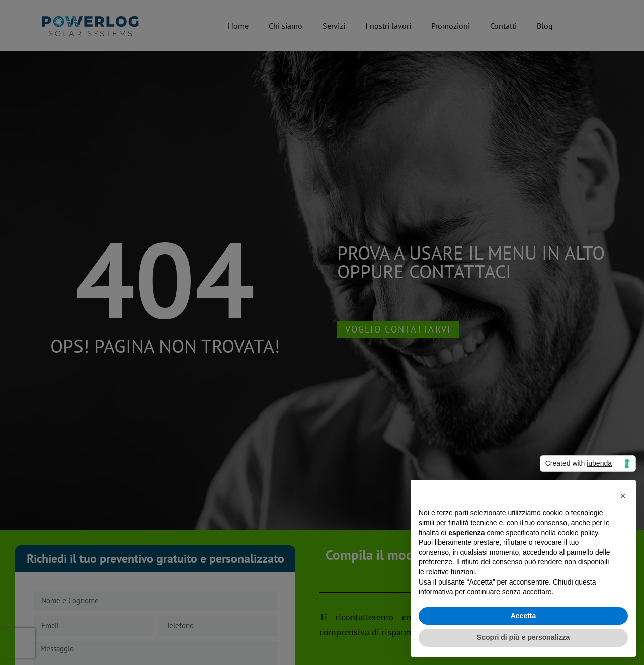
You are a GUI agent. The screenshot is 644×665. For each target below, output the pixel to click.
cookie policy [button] (578, 533)
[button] (623, 496)
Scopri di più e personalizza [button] (523, 637)
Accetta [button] (524, 616)
